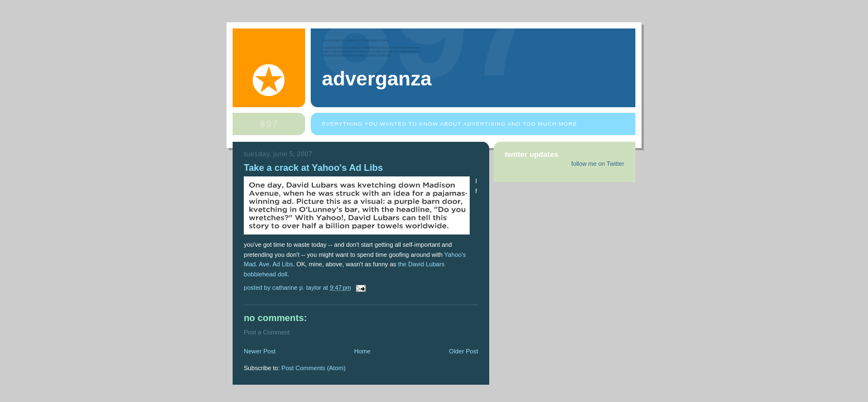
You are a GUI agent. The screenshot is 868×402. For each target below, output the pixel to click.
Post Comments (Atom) (314, 368)
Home (362, 351)
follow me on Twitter (598, 164)
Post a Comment (267, 332)
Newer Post (260, 351)
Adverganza (377, 79)
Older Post (464, 351)
